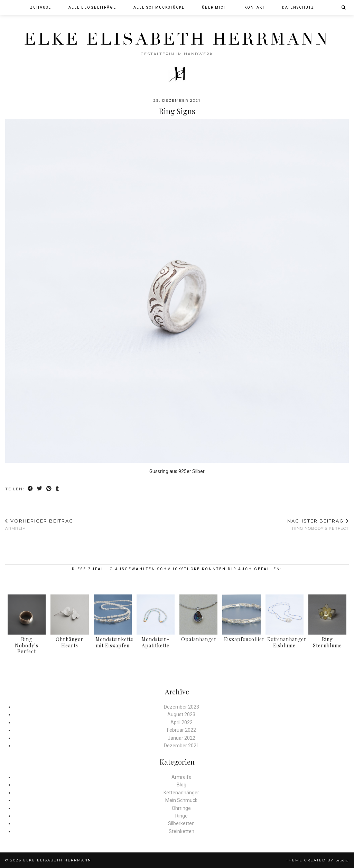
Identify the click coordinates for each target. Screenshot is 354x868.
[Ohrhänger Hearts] (69, 615)
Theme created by (318, 860)
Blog (181, 785)
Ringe (181, 816)
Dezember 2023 (181, 707)
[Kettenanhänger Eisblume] (285, 615)
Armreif (39, 524)
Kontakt (255, 7)
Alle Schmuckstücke (159, 7)
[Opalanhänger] (198, 615)
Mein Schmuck (181, 800)
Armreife (181, 777)
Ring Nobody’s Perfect (318, 524)
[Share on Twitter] (40, 489)
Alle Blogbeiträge (92, 7)
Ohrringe (181, 808)
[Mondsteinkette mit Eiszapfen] (113, 615)
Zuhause (41, 7)
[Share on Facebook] (31, 489)
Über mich (215, 7)
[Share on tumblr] (58, 489)
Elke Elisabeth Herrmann (177, 39)
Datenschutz (298, 7)
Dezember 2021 (181, 746)
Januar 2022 (181, 738)
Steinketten (181, 831)
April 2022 (181, 722)
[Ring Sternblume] (327, 615)
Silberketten (181, 823)
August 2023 (181, 714)
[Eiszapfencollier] (241, 615)
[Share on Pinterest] (49, 489)
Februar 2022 (181, 730)
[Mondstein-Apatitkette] (156, 615)
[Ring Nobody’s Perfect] (27, 615)
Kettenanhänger (181, 793)
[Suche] (344, 8)
